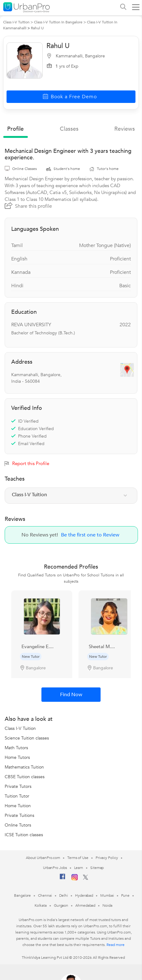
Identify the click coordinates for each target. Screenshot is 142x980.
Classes (69, 129)
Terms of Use (78, 858)
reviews (125, 129)
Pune (125, 895)
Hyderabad (84, 895)
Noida (107, 905)
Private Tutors (18, 786)
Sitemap (97, 868)
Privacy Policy (107, 858)
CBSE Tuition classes (25, 777)
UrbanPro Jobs (55, 868)
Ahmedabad (85, 905)
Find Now (71, 695)
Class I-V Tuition (20, 728)
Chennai (45, 895)
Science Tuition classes (27, 738)
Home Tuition (18, 806)
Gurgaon (61, 905)
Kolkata (41, 905)
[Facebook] (63, 879)
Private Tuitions (19, 815)
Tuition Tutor (17, 796)
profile (15, 129)
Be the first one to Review (90, 535)
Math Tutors (16, 748)
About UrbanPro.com (43, 858)
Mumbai (107, 895)
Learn (79, 868)
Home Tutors (17, 757)
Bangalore (22, 895)
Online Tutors (18, 825)
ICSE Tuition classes (24, 835)
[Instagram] (75, 879)
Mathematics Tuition (24, 767)
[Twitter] (85, 879)
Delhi (64, 895)
